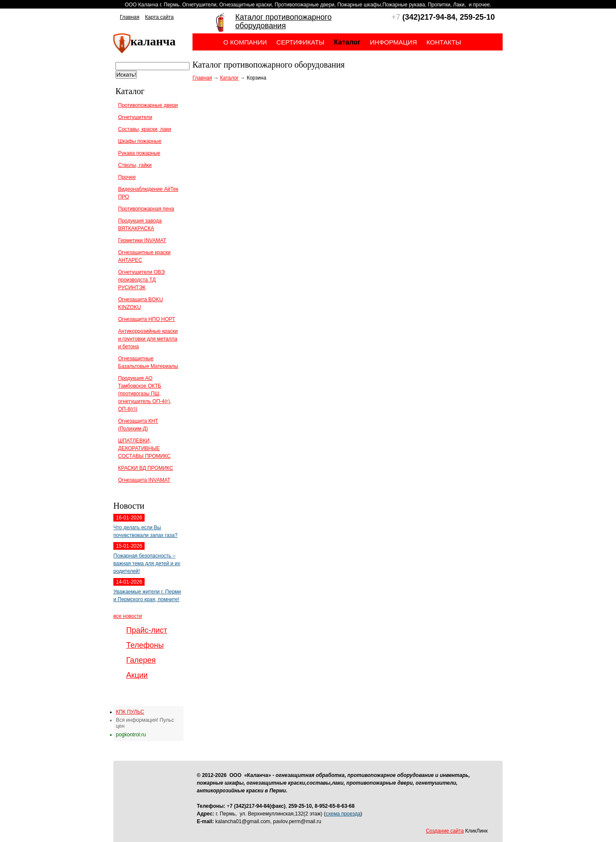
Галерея (141, 660)
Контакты (444, 42)
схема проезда (343, 814)
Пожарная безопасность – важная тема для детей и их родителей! (147, 563)
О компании (245, 42)
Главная (130, 17)
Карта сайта (159, 17)
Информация (394, 42)
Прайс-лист (147, 630)
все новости (128, 616)
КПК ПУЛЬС (130, 712)
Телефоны (145, 645)
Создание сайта (445, 831)
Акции (137, 675)
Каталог (229, 78)
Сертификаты (300, 42)
